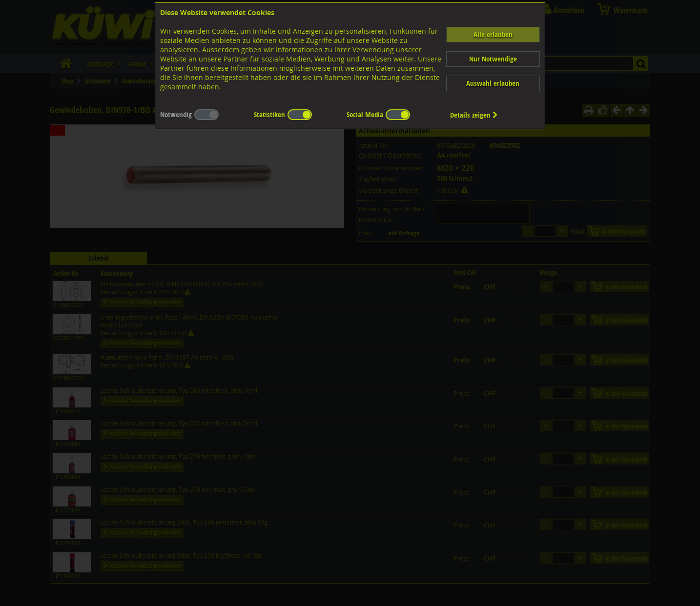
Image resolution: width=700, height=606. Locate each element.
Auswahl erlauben (493, 83)
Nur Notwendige (493, 59)
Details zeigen (474, 115)
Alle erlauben (493, 34)
